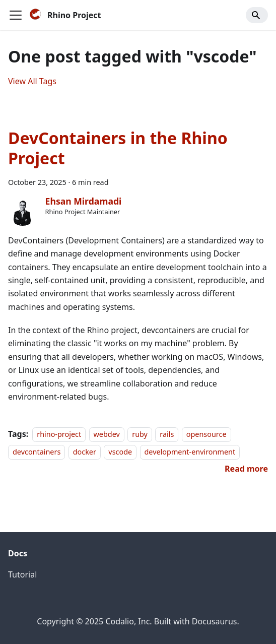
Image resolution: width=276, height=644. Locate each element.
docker (85, 452)
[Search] (257, 15)
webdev (107, 434)
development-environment (190, 452)
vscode (120, 452)
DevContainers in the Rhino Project (118, 148)
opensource (206, 434)
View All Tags (32, 81)
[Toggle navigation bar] (16, 15)
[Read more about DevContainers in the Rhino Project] (246, 469)
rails (167, 434)
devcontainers (37, 452)
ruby (140, 434)
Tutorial (22, 574)
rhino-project (59, 434)
